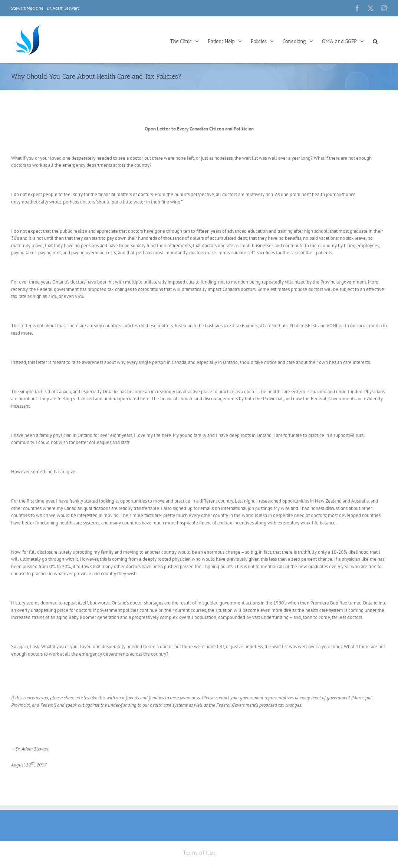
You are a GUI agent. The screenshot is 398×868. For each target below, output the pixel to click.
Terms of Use (199, 852)
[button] (375, 41)
